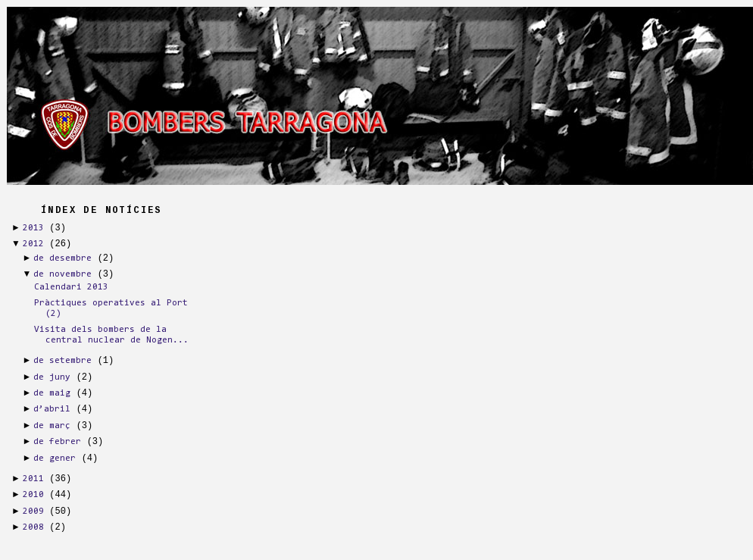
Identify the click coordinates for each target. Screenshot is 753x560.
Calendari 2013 (71, 287)
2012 (33, 244)
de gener (55, 458)
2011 (33, 479)
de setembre (62, 361)
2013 (33, 228)
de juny (52, 377)
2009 (33, 512)
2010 (33, 495)
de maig (52, 393)
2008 (33, 527)
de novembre (62, 274)
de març (52, 426)
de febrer (57, 442)
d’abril (52, 409)
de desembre (62, 258)
